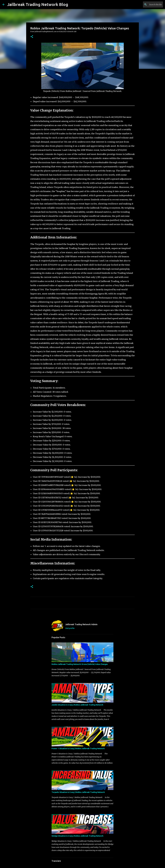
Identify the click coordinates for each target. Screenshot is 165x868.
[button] (32, 37)
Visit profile (70, 628)
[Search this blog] (149, 5)
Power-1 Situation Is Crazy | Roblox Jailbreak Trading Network (78, 749)
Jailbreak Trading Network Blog (38, 4)
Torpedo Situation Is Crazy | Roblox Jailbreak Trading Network (78, 792)
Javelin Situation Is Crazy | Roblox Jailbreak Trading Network (77, 705)
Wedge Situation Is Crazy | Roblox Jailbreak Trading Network (77, 836)
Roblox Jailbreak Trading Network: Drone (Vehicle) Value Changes (80, 664)
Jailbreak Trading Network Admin (81, 624)
